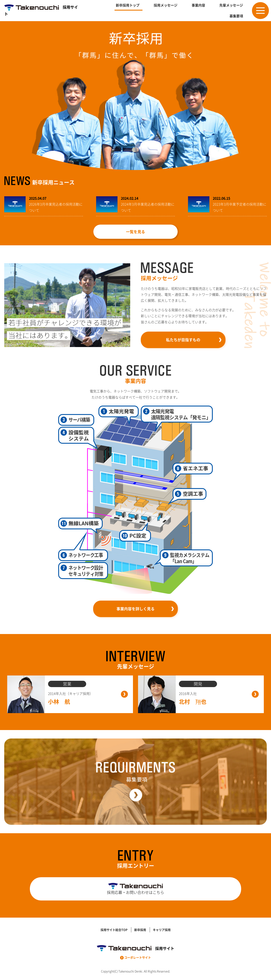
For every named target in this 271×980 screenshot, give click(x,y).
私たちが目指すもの (183, 340)
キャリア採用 (162, 930)
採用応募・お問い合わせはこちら (135, 889)
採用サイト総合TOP (114, 930)
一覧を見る (135, 232)
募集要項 (236, 16)
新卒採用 (140, 930)
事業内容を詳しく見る (135, 609)
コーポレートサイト (135, 957)
